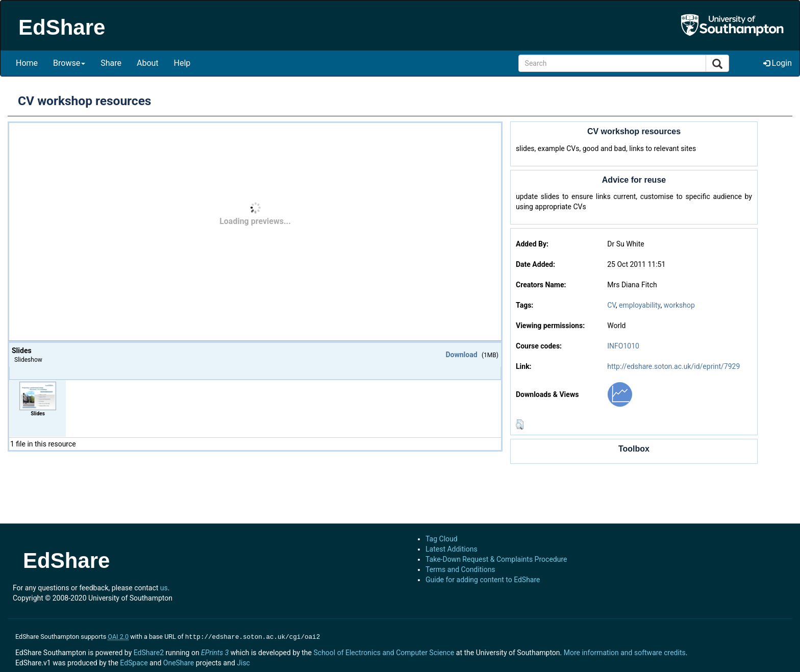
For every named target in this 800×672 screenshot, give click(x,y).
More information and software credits (625, 652)
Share (111, 63)
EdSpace (134, 662)
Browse (69, 63)
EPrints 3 (215, 652)
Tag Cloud (442, 539)
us (164, 588)
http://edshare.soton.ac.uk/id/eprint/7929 (673, 366)
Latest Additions (452, 549)
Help (182, 63)
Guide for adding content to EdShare (483, 580)
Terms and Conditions (460, 569)
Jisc (243, 662)
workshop (679, 305)
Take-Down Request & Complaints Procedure (496, 559)
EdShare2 (149, 652)
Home (27, 63)
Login (778, 63)
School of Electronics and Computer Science (384, 652)
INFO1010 (623, 346)
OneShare (179, 662)
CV (611, 305)
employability (640, 305)
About (148, 63)
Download (461, 355)
